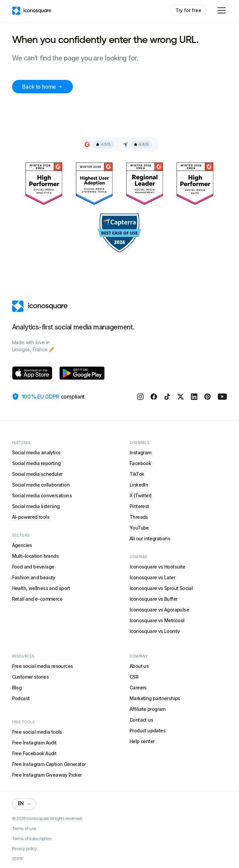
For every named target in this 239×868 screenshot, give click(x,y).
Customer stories (30, 677)
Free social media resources (43, 666)
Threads (139, 517)
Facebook (140, 463)
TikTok (137, 474)
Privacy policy (25, 849)
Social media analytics (36, 452)
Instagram (140, 452)
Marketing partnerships (155, 698)
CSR (134, 677)
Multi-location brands (35, 556)
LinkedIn (139, 485)
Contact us (141, 720)
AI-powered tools (31, 517)
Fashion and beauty (34, 577)
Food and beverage (33, 567)
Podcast (21, 698)
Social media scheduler (37, 474)
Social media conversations (42, 495)
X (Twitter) (140, 495)
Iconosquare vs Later (152, 577)
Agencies (22, 545)
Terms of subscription (32, 839)
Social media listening (36, 506)
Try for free (188, 10)
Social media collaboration (41, 485)
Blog (17, 688)
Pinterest (139, 506)
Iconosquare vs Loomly (155, 631)
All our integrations (150, 538)
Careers (138, 688)
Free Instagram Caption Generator (49, 764)
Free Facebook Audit (34, 753)
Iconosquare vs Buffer (153, 599)
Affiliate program (148, 709)
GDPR (17, 859)
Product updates (148, 730)
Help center (142, 741)
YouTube (139, 528)
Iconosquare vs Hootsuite (157, 567)
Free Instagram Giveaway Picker (47, 775)
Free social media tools (37, 732)
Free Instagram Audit (34, 743)
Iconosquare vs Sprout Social (161, 588)
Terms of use (24, 829)
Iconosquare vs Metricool (157, 620)
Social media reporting (36, 463)
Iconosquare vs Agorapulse (159, 610)
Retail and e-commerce (37, 599)
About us (139, 666)
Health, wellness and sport (41, 588)
